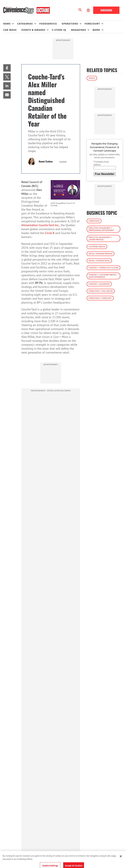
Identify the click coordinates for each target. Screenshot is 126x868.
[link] (7, 68)
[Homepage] (27, 10)
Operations (94, 221)
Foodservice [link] (48, 24)
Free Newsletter (105, 174)
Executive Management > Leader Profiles (100, 238)
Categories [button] (25, 24)
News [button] (7, 24)
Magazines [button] (79, 30)
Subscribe (106, 10)
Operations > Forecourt (100, 298)
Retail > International (99, 261)
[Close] (121, 860)
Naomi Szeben (46, 161)
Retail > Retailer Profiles (100, 254)
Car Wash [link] (10, 30)
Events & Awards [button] (33, 30)
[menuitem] (10, 24)
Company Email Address (101, 163)
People (92, 78)
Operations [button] (70, 24)
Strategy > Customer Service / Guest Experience (103, 276)
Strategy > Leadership (99, 284)
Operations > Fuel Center (101, 291)
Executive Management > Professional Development (101, 229)
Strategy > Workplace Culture (103, 268)
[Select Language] (89, 10)
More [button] (96, 30)
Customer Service (97, 247)
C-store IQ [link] (59, 30)
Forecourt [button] (92, 24)
